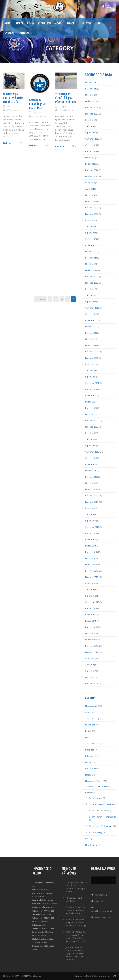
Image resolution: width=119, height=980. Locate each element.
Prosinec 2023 (92, 208)
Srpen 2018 (91, 596)
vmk (87, 839)
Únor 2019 (90, 558)
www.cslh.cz (100, 901)
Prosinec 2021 (92, 352)
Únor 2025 (90, 158)
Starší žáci (90, 750)
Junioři (88, 731)
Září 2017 (90, 665)
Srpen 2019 (91, 521)
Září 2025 (90, 126)
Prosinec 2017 (92, 646)
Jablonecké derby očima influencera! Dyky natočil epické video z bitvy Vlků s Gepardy (75, 953)
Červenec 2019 (92, 527)
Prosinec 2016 (92, 683)
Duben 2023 (91, 251)
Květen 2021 (91, 395)
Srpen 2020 (91, 446)
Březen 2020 (91, 477)
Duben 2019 (91, 546)
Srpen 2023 (91, 233)
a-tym (88, 712)
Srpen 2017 (91, 671)
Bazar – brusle (96, 798)
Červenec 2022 (92, 308)
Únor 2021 (90, 414)
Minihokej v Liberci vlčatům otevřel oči (13, 98)
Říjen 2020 (90, 433)
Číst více (7, 143)
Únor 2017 (90, 677)
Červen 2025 (91, 145)
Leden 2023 (91, 270)
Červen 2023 (91, 239)
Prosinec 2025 (92, 107)
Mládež (71, 23)
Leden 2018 (91, 640)
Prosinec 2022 (92, 277)
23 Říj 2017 (11, 107)
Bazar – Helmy (96, 832)
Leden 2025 (91, 164)
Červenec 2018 (92, 602)
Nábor (20, 23)
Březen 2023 (91, 258)
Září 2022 (90, 295)
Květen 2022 (91, 320)
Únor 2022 (90, 339)
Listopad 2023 (92, 214)
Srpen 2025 (91, 133)
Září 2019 (90, 514)
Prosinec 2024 (92, 170)
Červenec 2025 (92, 139)
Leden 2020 (91, 489)
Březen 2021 (91, 408)
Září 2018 (90, 590)
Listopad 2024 (92, 176)
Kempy (31, 23)
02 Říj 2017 (38, 113)
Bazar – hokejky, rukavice (101, 804)
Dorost (88, 762)
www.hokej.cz (101, 895)
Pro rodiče (90, 769)
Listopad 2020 (92, 427)
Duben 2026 (91, 82)
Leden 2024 (91, 201)
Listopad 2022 (92, 283)
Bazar (88, 793)
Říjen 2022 (90, 289)
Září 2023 (90, 226)
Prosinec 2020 (92, 421)
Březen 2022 (91, 333)
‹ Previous (40, 299)
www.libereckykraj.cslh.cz (103, 911)
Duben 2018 (91, 621)
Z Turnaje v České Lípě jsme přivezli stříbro (66, 98)
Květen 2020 (91, 464)
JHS (98, 23)
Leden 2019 (91, 565)
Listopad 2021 (92, 358)
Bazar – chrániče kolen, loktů (102, 817)
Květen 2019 (91, 539)
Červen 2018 (91, 608)
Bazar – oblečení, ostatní (101, 826)
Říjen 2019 (90, 508)
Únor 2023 (90, 264)
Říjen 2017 (90, 658)
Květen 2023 (91, 245)
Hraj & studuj (91, 845)
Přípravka (90, 756)
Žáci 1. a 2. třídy (92, 718)
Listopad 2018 (92, 577)
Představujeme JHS (98, 786)
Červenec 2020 (92, 452)
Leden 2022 (91, 345)
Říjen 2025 (90, 120)
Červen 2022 (91, 314)
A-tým (58, 23)
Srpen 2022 (91, 302)
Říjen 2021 (90, 364)
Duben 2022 (91, 327)
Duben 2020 (91, 471)
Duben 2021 (91, 402)
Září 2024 (90, 189)
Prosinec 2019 (92, 496)
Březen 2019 (91, 552)
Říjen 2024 (90, 183)
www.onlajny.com (103, 917)
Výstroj (9, 33)
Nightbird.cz (92, 976)
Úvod (88, 737)
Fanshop (25, 33)
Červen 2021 (91, 389)
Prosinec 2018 (92, 571)
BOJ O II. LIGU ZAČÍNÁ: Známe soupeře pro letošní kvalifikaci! (75, 910)
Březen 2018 (91, 627)
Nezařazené (91, 706)
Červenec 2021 (92, 383)
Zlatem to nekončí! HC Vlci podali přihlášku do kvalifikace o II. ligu (76, 923)
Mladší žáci (90, 725)
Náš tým (86, 23)
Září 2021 (90, 370)
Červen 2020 (91, 458)
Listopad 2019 (92, 502)
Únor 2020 (90, 483)
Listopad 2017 (92, 652)
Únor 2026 (90, 95)
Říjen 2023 (90, 220)
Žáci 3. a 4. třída (92, 743)
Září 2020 (90, 439)
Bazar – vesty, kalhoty (99, 811)
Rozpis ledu (44, 23)
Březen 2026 (91, 89)
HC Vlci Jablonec (14, 110)
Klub (8, 23)
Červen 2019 (91, 533)
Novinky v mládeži (94, 781)
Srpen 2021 (91, 377)
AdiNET (113, 976)
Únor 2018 (90, 633)
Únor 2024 (90, 195)
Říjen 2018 (90, 583)
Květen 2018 (91, 615)
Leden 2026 (91, 101)
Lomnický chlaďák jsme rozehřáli (38, 104)
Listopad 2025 (92, 114)
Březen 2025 (91, 151)
